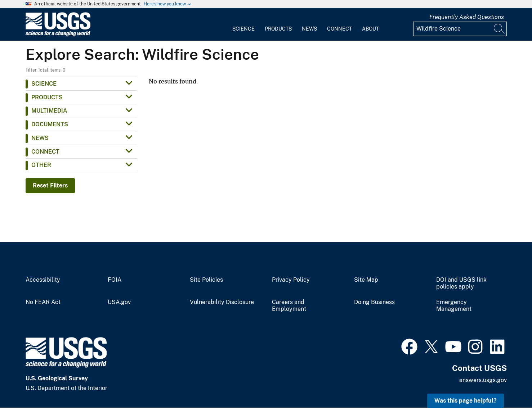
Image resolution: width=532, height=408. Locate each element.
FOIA (115, 280)
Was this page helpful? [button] (466, 401)
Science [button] (44, 84)
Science (243, 29)
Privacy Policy (291, 280)
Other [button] (41, 165)
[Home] (58, 35)
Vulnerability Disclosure (222, 302)
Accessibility (43, 280)
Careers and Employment (289, 306)
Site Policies (206, 280)
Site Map (366, 280)
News (309, 29)
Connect (339, 29)
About (370, 29)
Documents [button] (50, 124)
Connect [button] (45, 152)
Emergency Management (454, 306)
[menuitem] (243, 24)
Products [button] (47, 97)
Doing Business (374, 302)
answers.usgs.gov (483, 380)
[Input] (460, 29)
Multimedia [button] (49, 111)
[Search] (500, 29)
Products (278, 29)
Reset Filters (50, 185)
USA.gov (119, 302)
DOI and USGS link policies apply (461, 283)
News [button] (40, 138)
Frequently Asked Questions (467, 17)
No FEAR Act (43, 302)
